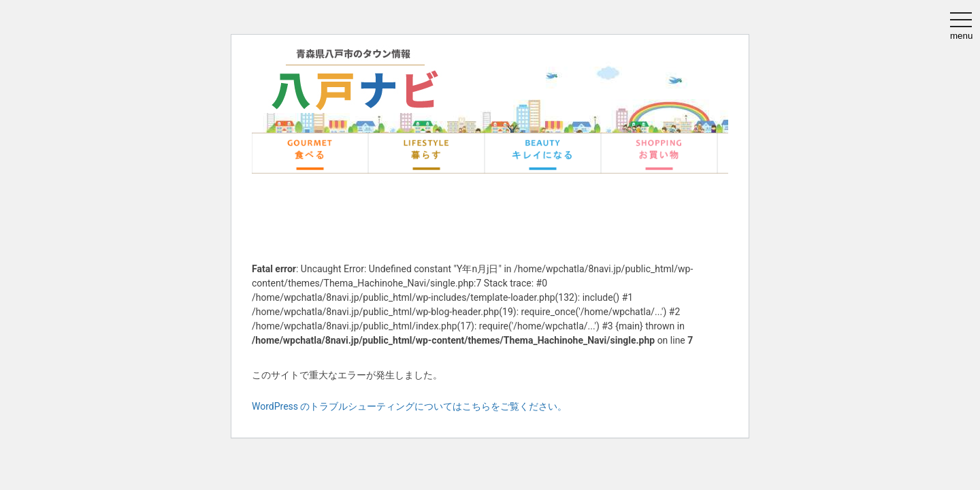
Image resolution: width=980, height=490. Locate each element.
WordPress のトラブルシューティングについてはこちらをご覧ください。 (410, 406)
